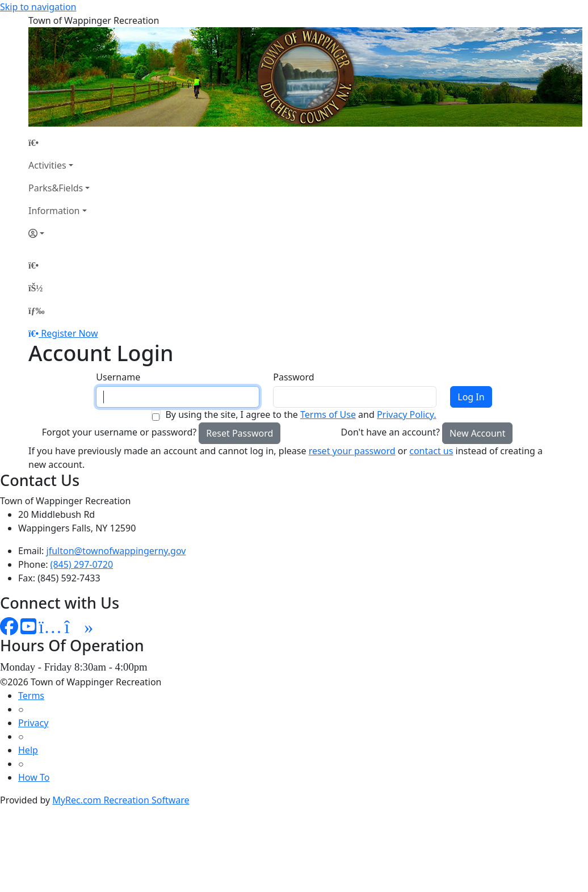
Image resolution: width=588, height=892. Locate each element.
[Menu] (36, 311)
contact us (431, 451)
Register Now (69, 333)
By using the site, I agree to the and (301, 414)
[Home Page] (59, 143)
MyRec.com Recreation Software (121, 800)
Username (118, 377)
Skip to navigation (38, 7)
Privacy (33, 723)
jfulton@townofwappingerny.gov (116, 551)
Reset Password (240, 433)
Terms (31, 696)
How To (34, 777)
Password (293, 377)
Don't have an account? (390, 432)
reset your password (352, 451)
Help (28, 750)
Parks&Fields (56, 188)
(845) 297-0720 (82, 564)
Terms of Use (328, 414)
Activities (47, 165)
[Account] (59, 233)
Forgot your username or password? (119, 432)
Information (54, 211)
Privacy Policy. (407, 414)
